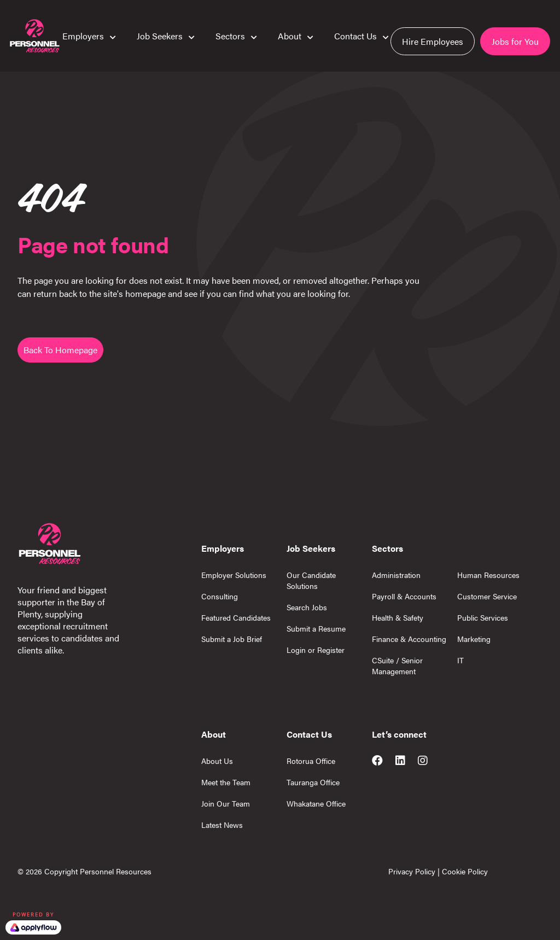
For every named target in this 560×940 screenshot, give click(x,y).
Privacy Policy (412, 871)
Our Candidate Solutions (311, 580)
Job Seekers (160, 36)
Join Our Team (226, 803)
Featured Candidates (236, 617)
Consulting (220, 596)
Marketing (474, 639)
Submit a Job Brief (232, 639)
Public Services (483, 617)
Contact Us (355, 36)
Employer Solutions (234, 575)
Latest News (222, 825)
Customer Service (487, 596)
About (290, 36)
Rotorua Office (311, 761)
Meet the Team (226, 782)
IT (460, 660)
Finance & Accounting (409, 639)
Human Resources (488, 575)
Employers (83, 36)
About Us (217, 761)
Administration (396, 575)
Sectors (230, 36)
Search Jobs (307, 607)
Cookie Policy (465, 871)
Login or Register (316, 650)
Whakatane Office (316, 803)
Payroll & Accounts (404, 596)
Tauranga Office (313, 782)
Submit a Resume (316, 628)
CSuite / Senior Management (397, 665)
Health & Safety (398, 617)
